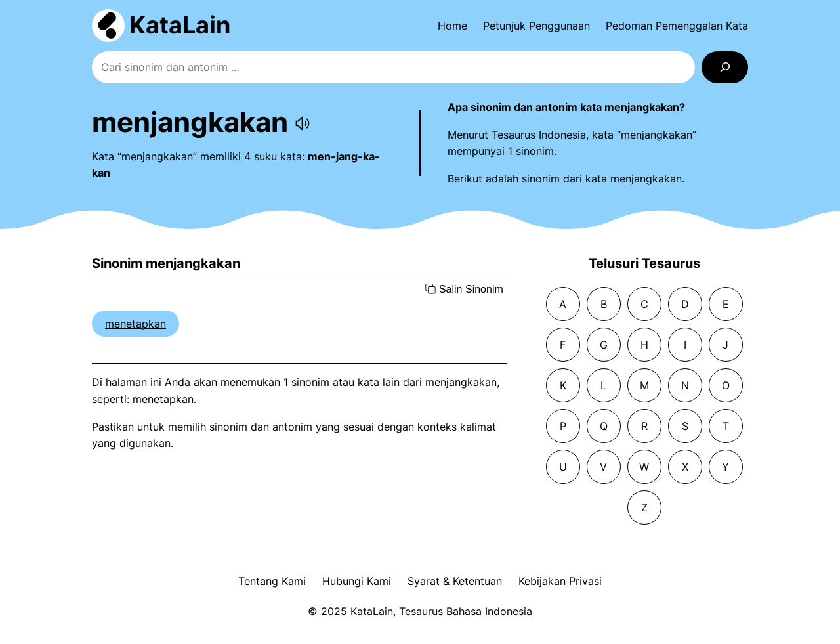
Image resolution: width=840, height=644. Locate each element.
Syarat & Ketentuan (455, 581)
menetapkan (136, 324)
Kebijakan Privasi (560, 581)
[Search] (725, 67)
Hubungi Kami (357, 581)
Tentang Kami (272, 581)
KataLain (180, 25)
